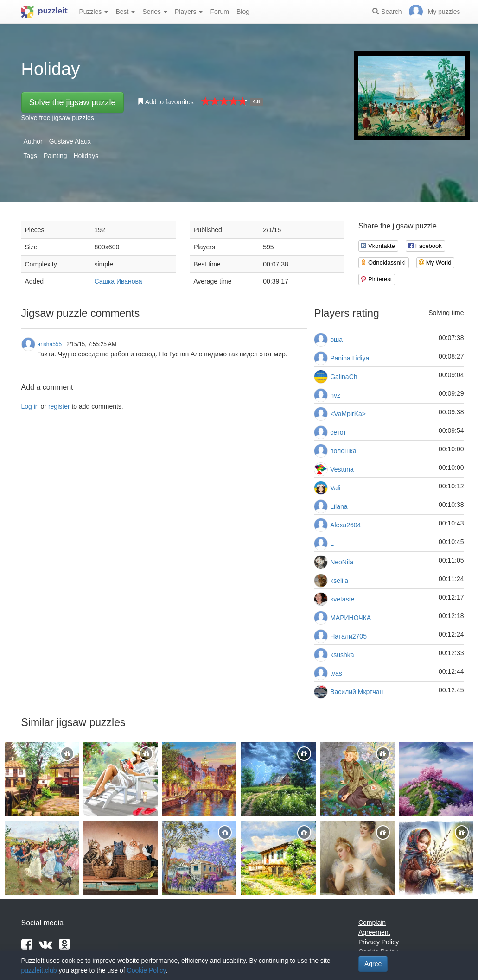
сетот (338, 432)
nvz (335, 395)
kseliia (339, 581)
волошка (343, 451)
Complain (372, 923)
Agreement (374, 932)
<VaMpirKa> (348, 414)
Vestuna (342, 469)
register (59, 406)
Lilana (339, 506)
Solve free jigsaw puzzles (58, 118)
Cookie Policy (147, 970)
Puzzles (94, 12)
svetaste (342, 599)
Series (155, 12)
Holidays (86, 156)
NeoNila (342, 562)
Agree (373, 964)
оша (336, 340)
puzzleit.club (39, 970)
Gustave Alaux (70, 141)
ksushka (342, 655)
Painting (55, 156)
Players (189, 12)
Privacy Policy (379, 942)
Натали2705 (348, 636)
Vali (335, 488)
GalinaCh (344, 377)
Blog (243, 12)
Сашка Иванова (118, 281)
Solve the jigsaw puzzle (73, 102)
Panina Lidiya (350, 358)
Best (125, 12)
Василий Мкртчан (357, 692)
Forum (219, 12)
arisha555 (50, 344)
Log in (30, 406)
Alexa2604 (345, 525)
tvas (336, 673)
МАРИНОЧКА (351, 618)
